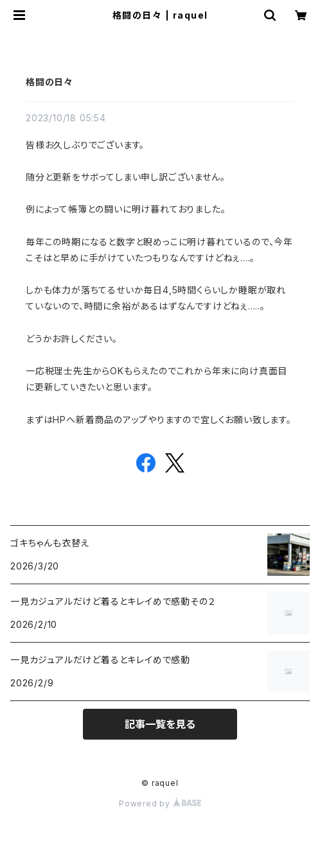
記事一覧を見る (160, 724)
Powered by (160, 803)
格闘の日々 (49, 82)
